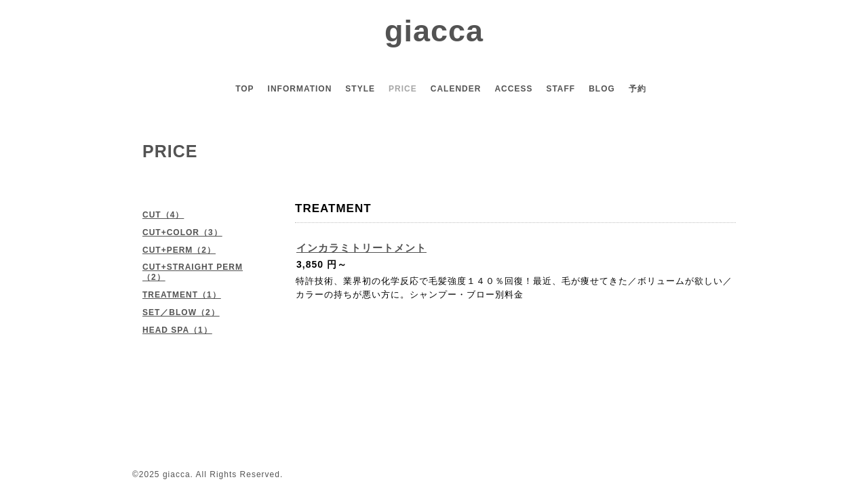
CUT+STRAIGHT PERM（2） (193, 272)
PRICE (403, 89)
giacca (434, 31)
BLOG (602, 89)
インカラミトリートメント (361, 248)
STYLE (360, 89)
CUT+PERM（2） (179, 250)
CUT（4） (163, 215)
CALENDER (456, 89)
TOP (244, 89)
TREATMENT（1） (182, 295)
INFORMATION (300, 89)
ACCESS (513, 89)
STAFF (560, 89)
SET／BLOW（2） (181, 312)
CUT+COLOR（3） (182, 232)
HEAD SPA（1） (177, 330)
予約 (637, 89)
